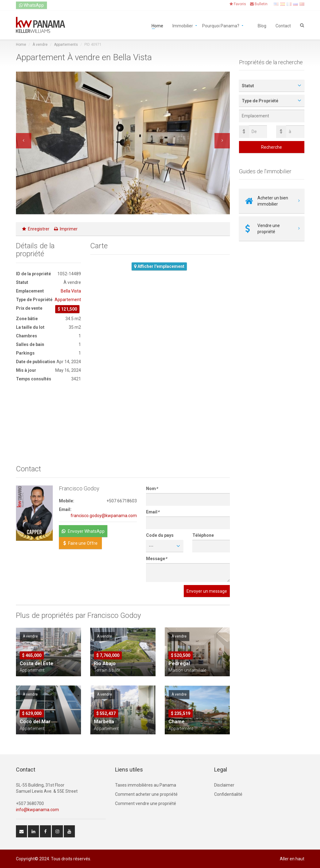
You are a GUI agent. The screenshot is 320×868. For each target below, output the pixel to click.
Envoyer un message (207, 591)
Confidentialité (228, 794)
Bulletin (259, 4)
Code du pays (160, 535)
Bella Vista (71, 291)
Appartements (66, 45)
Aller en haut (292, 859)
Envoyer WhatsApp (83, 531)
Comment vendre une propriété (146, 803)
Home (157, 25)
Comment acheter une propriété (146, 794)
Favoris (238, 4)
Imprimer (66, 229)
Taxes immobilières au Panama (146, 785)
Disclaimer (224, 785)
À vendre (40, 45)
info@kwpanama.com (37, 810)
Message (156, 559)
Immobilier (183, 25)
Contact (283, 25)
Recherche (272, 147)
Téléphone (203, 535)
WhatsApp (31, 5)
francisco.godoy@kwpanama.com (104, 516)
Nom (152, 489)
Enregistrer (36, 229)
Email (153, 512)
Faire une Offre (80, 543)
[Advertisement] (49, 423)
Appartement (68, 300)
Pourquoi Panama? (221, 25)
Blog (262, 25)
